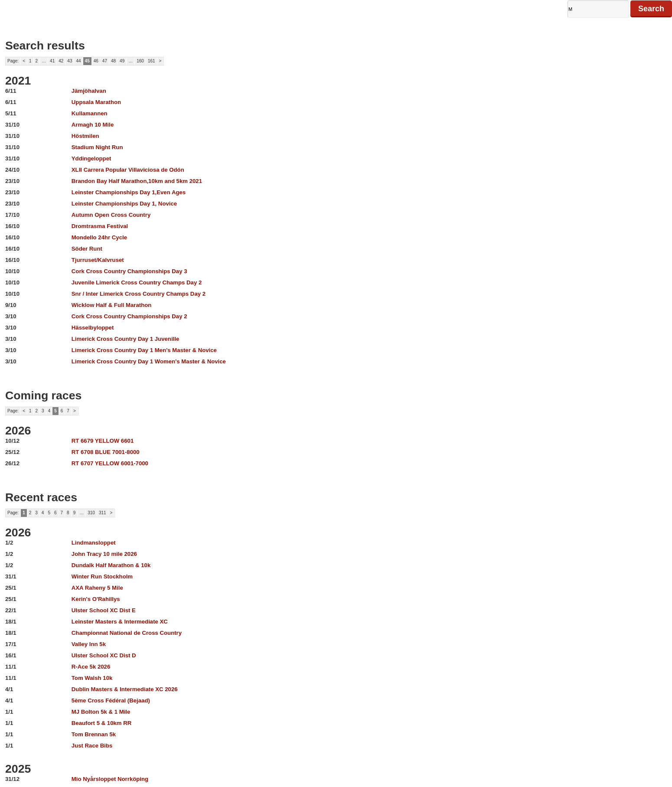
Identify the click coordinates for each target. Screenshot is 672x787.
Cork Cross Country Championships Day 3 (129, 271)
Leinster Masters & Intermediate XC (120, 622)
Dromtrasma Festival (100, 226)
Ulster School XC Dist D (104, 655)
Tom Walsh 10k (92, 678)
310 (91, 513)
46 (96, 61)
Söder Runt (87, 249)
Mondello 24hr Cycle (99, 237)
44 (78, 61)
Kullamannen (90, 113)
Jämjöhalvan (89, 91)
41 (52, 61)
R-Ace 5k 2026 (91, 667)
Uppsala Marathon (96, 102)
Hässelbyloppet (93, 328)
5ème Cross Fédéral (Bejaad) (111, 700)
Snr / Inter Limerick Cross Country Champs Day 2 (139, 294)
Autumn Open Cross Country (111, 215)
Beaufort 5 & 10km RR (102, 723)
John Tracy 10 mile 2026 (104, 554)
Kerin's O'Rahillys (96, 599)
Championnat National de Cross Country (127, 633)
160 (140, 61)
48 (113, 61)
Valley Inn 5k (89, 644)
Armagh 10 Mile (93, 125)
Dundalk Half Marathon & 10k (111, 565)
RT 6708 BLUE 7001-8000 (106, 452)
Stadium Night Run (97, 147)
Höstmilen (85, 136)
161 (152, 61)
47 (105, 61)
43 (70, 61)
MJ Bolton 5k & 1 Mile (101, 712)
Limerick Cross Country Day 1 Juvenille (125, 339)
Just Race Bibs (92, 746)
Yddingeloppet (91, 158)
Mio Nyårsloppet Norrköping (110, 779)
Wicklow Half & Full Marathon (112, 305)
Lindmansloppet (94, 543)
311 (103, 513)
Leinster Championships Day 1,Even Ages (129, 192)
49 (122, 61)
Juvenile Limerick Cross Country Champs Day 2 (137, 282)
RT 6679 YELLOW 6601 (103, 441)
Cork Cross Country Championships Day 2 (129, 316)
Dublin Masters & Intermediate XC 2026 (125, 689)
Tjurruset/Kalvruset (98, 260)
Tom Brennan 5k (94, 734)
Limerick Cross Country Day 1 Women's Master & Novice (149, 361)
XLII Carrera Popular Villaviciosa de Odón (128, 170)
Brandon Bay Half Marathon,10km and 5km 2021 (137, 181)
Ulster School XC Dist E (104, 610)
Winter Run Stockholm (102, 576)
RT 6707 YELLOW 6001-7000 (110, 463)
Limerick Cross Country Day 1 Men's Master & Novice (144, 350)
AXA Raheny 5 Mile (97, 588)
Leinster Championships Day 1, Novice (124, 204)
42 (61, 61)
